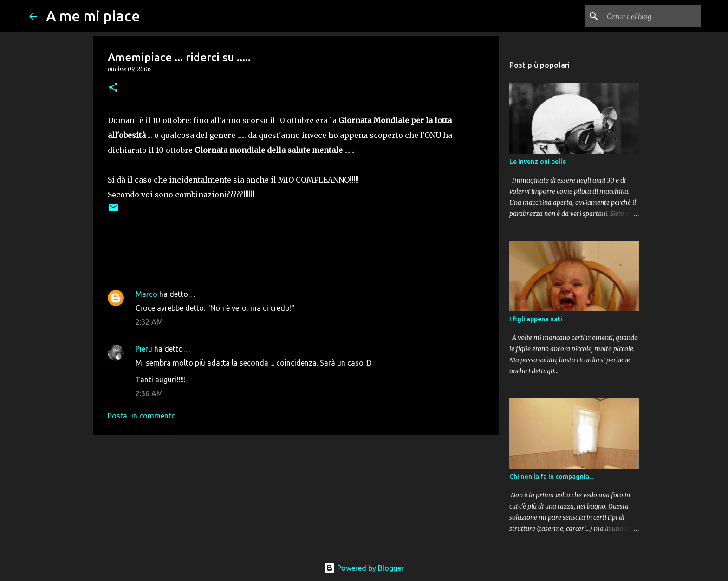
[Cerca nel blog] (652, 16)
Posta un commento (142, 416)
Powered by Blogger (364, 568)
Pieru (144, 349)
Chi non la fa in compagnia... (551, 477)
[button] (113, 88)
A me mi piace (93, 16)
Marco (146, 294)
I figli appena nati (536, 319)
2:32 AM (149, 322)
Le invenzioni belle (538, 162)
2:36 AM (149, 393)
